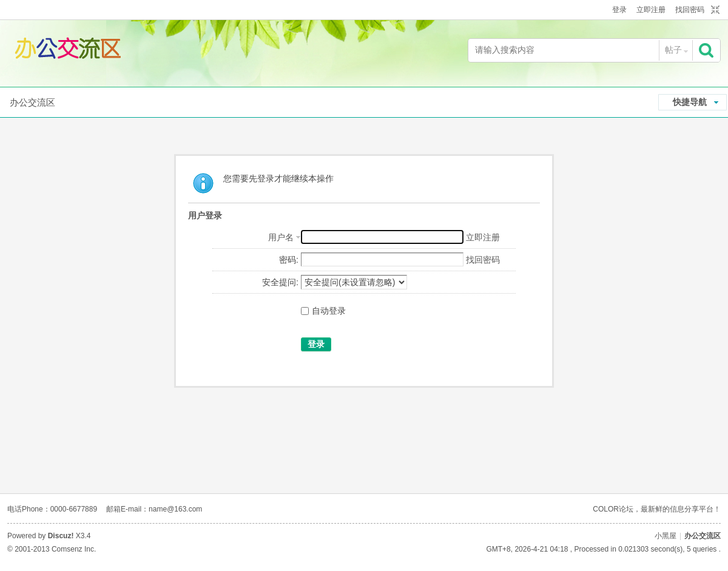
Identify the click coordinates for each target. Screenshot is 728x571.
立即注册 (651, 10)
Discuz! (61, 536)
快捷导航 (690, 102)
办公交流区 (32, 102)
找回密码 (690, 10)
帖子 (673, 50)
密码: (289, 260)
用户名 (281, 237)
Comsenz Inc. (74, 549)
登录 (619, 10)
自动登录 (323, 311)
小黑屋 (666, 536)
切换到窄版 (714, 10)
